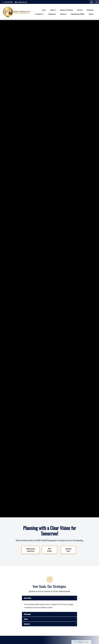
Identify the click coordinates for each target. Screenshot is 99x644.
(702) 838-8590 (7, 2)
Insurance (27, 626)
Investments (28, 600)
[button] (44, 10)
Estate (26, 621)
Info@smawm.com (21, 2)
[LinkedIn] (92, 2)
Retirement (27, 616)
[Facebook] (97, 2)
